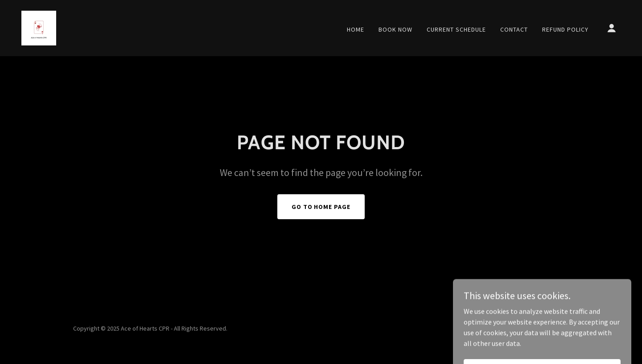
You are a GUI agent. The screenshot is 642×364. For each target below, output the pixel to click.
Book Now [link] (395, 29)
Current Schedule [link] (456, 29)
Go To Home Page (321, 207)
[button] (612, 28)
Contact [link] (514, 29)
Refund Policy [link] (565, 29)
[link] (39, 27)
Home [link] (356, 29)
